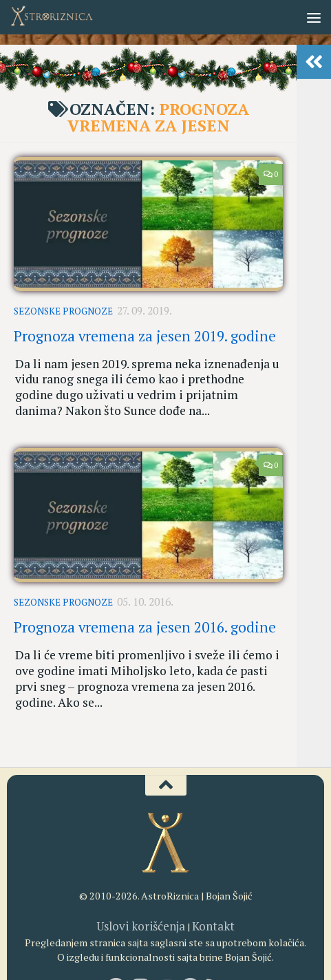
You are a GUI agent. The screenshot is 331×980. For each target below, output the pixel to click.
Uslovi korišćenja (145, 878)
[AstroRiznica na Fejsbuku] (116, 939)
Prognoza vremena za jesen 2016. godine (145, 605)
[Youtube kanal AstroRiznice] (166, 939)
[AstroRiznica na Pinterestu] (191, 939)
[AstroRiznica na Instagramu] (141, 939)
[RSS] (215, 939)
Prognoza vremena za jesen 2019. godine (145, 330)
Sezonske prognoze (63, 309)
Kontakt (206, 878)
